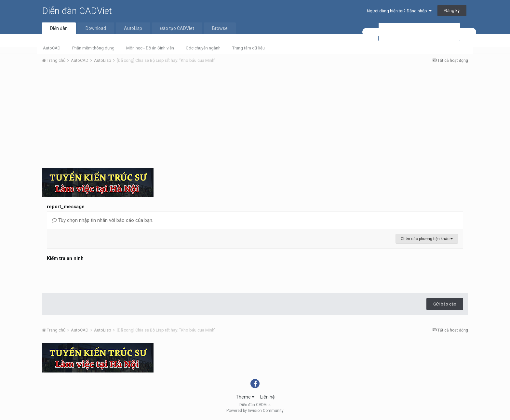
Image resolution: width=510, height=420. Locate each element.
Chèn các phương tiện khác (427, 239)
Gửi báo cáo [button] (445, 304)
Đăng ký (452, 11)
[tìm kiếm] (419, 32)
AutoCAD (52, 48)
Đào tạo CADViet (177, 28)
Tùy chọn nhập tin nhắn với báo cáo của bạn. (103, 220)
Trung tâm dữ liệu (248, 48)
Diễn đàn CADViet (77, 11)
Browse (220, 28)
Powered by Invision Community (255, 411)
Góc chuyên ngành (203, 48)
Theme (245, 397)
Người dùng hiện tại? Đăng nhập (399, 11)
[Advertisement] (255, 117)
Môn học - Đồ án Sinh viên (150, 48)
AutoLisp (133, 28)
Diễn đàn (59, 28)
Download (96, 28)
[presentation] (96, 276)
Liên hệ (267, 397)
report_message (66, 207)
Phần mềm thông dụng (93, 48)
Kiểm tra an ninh (65, 258)
